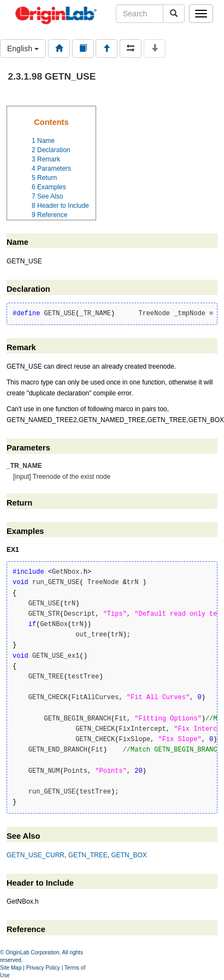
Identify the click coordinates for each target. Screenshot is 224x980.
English (23, 49)
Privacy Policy (43, 968)
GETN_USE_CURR (36, 855)
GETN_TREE (88, 855)
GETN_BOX (129, 855)
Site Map (11, 968)
